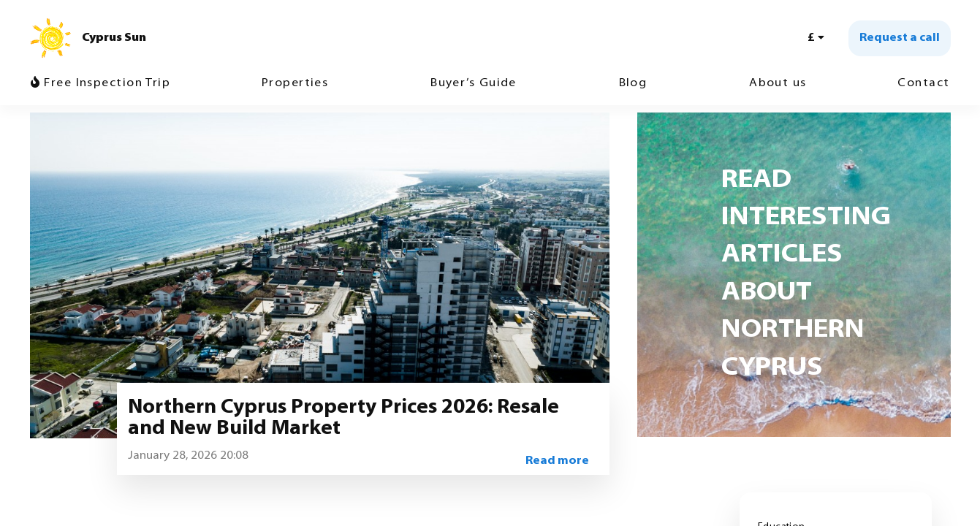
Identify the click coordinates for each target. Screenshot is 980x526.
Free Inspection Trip (101, 83)
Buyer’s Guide (474, 83)
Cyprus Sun (114, 38)
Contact (923, 83)
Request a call (900, 38)
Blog (633, 83)
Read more (557, 461)
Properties (295, 83)
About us (778, 83)
